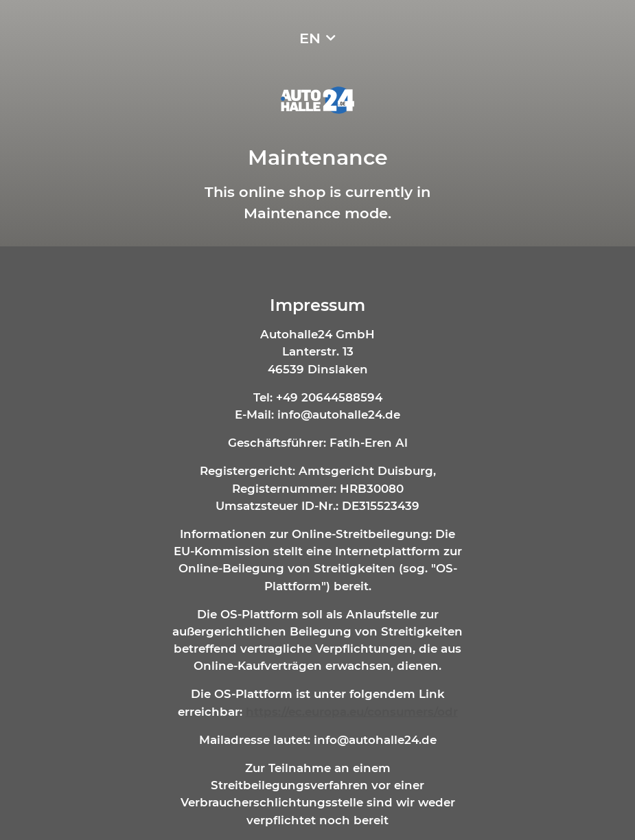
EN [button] (310, 38)
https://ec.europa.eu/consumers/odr (352, 712)
